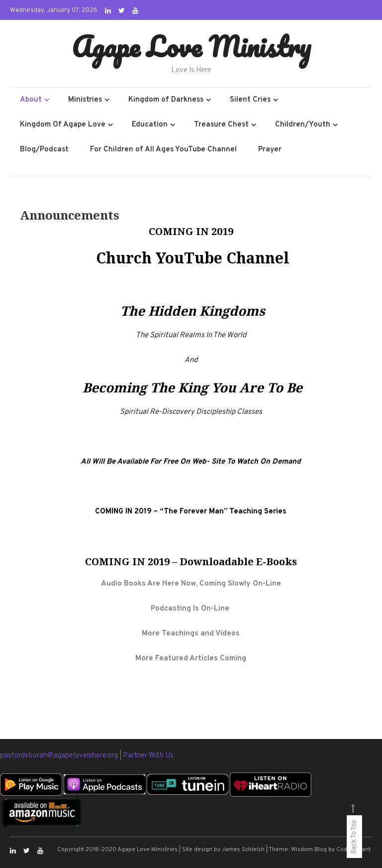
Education (150, 125)
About (31, 100)
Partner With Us (148, 756)
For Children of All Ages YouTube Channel (163, 150)
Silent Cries (250, 100)
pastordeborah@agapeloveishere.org (60, 756)
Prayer (270, 150)
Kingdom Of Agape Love (63, 125)
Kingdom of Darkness (166, 100)
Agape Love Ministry (191, 46)
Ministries (85, 100)
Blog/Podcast (44, 150)
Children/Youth (303, 125)
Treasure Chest (221, 125)
